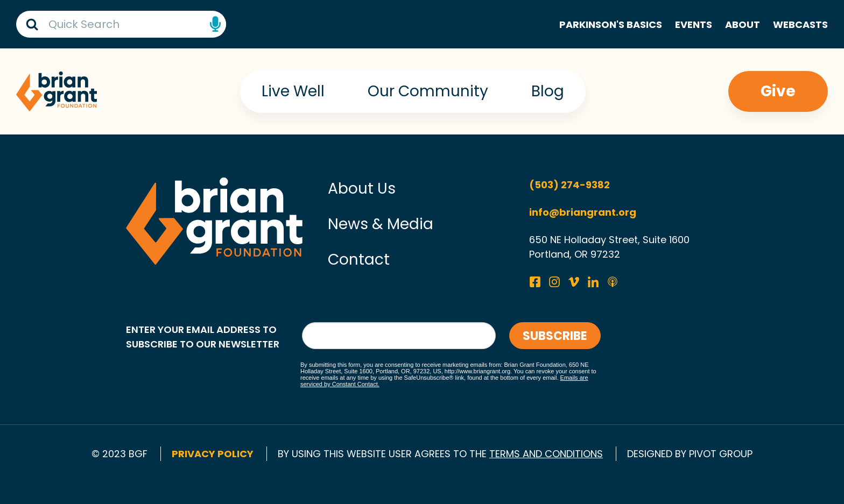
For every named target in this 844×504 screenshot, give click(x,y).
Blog (548, 91)
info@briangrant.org (583, 212)
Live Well (293, 91)
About (743, 24)
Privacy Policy (213, 454)
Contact (359, 260)
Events (694, 24)
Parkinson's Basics (611, 24)
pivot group (721, 454)
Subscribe (555, 336)
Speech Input (215, 24)
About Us (362, 189)
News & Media (381, 224)
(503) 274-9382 (569, 185)
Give (778, 91)
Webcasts (800, 24)
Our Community (428, 91)
